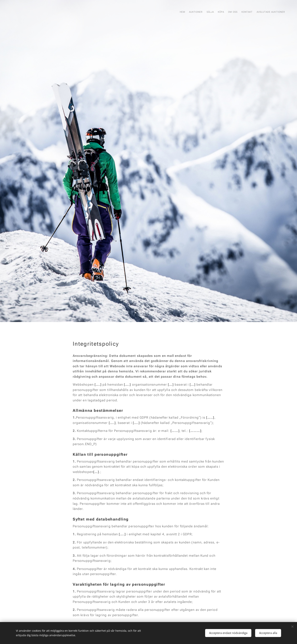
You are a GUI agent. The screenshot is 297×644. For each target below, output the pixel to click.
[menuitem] (251, 12)
